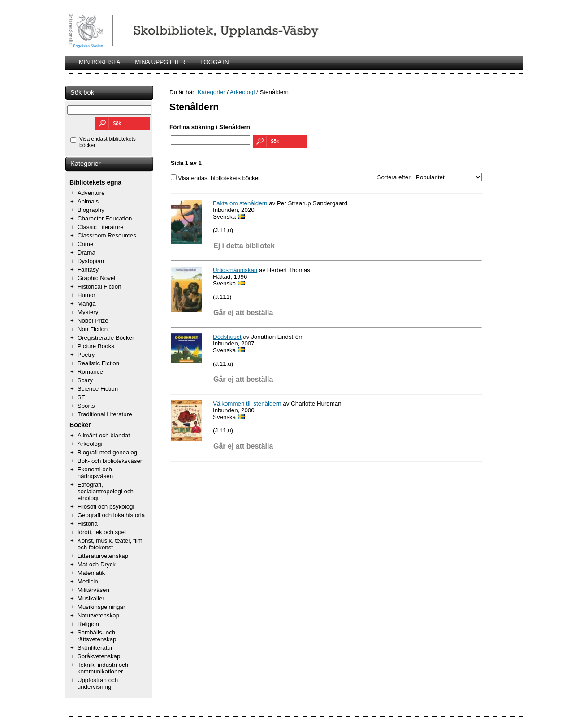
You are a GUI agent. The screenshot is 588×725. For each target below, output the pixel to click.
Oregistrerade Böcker (106, 338)
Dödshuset (227, 337)
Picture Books (96, 346)
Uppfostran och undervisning (98, 683)
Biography (91, 210)
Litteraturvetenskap (103, 556)
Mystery (88, 312)
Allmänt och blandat (104, 435)
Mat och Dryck (97, 564)
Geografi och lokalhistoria (111, 515)
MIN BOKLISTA (99, 62)
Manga (87, 304)
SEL (83, 397)
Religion (88, 624)
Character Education (105, 218)
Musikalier (91, 598)
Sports (86, 406)
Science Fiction (98, 389)
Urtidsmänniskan (235, 270)
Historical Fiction (99, 287)
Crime (86, 244)
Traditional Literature (105, 414)
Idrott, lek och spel (102, 532)
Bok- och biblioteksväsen (110, 461)
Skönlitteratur (95, 648)
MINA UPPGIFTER (160, 62)
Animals (88, 201)
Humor (86, 295)
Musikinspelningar (102, 607)
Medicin (88, 581)
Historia (88, 524)
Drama (86, 252)
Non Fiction (93, 329)
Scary (85, 380)
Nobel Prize (93, 321)
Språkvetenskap (99, 656)
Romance (90, 372)
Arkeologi (90, 444)
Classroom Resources (107, 235)
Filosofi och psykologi (106, 507)
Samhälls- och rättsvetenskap (97, 636)
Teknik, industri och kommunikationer (103, 668)
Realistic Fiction (98, 363)
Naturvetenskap (98, 615)
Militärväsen (93, 590)
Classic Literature (101, 227)
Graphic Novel (96, 278)
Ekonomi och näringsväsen (95, 473)
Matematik (91, 573)
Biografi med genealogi (108, 452)
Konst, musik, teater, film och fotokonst (110, 544)
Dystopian (91, 261)
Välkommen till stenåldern (247, 403)
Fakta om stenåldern (240, 203)
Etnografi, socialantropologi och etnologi (106, 491)
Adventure (91, 193)
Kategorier (86, 164)
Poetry (86, 355)
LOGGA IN (215, 62)
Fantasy (88, 270)
